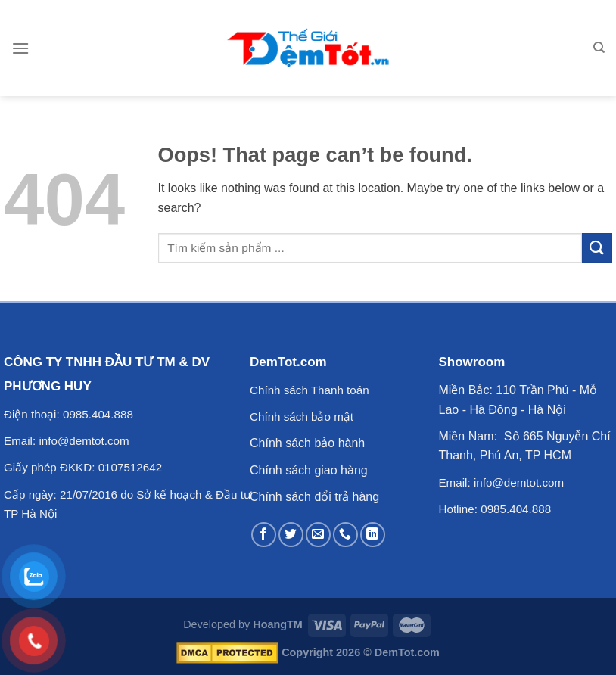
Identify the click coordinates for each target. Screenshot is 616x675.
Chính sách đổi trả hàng (314, 497)
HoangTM (278, 624)
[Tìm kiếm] (599, 48)
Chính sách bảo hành (307, 443)
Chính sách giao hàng (309, 470)
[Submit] (597, 248)
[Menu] (20, 48)
